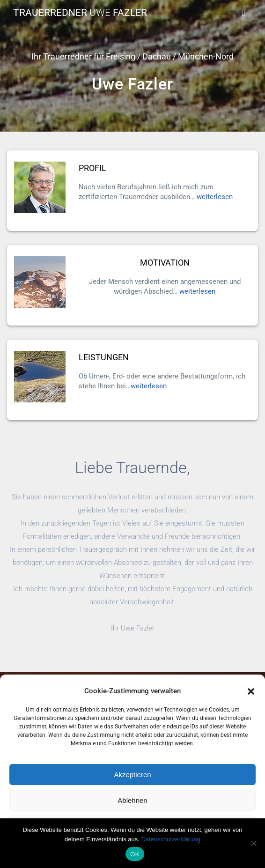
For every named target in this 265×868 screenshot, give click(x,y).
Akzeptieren (132, 775)
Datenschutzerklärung (170, 839)
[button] (251, 691)
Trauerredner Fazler (80, 13)
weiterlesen (215, 197)
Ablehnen (132, 800)
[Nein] (253, 843)
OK (135, 854)
